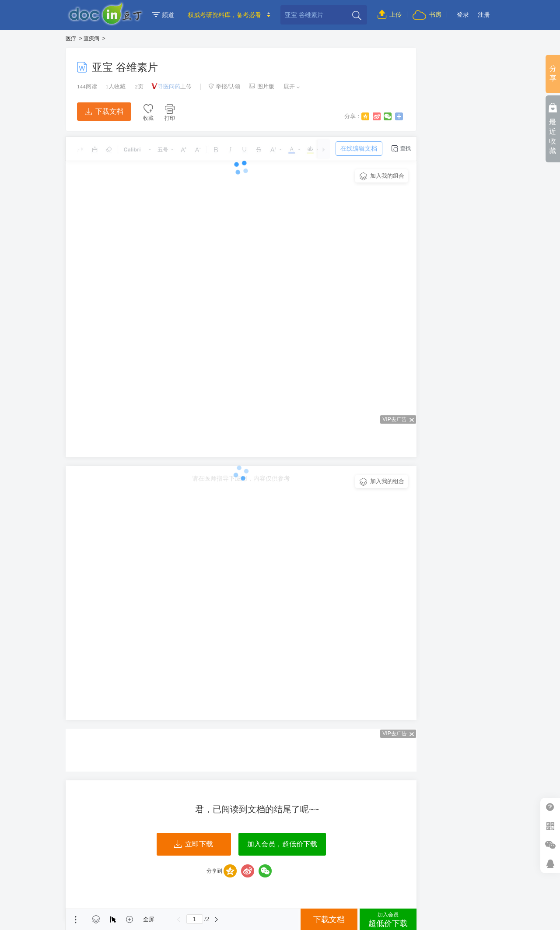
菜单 (76, 919)
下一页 (217, 919)
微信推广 (550, 845)
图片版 (262, 86)
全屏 (149, 919)
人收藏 (115, 86)
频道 (163, 15)
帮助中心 (550, 807)
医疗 (71, 39)
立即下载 (194, 844)
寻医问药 (169, 86)
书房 (427, 14)
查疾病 (91, 39)
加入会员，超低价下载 (282, 844)
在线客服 (550, 864)
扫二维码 (550, 826)
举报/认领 (224, 86)
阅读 (87, 86)
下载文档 (104, 111)
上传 (390, 14)
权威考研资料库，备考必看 (224, 15)
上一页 (179, 919)
